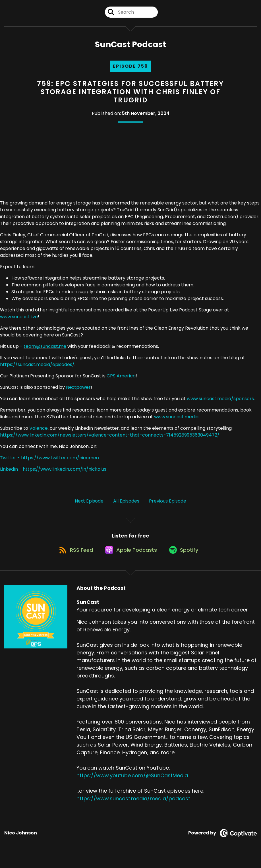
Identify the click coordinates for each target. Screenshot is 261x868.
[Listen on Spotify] (186, 558)
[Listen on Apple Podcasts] (130, 558)
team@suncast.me (45, 350)
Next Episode (89, 505)
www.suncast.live (19, 320)
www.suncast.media (176, 420)
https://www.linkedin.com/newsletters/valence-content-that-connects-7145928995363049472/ (110, 439)
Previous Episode (168, 505)
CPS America (121, 380)
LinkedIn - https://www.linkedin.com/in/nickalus (53, 473)
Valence (39, 432)
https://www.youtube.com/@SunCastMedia (132, 784)
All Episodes (126, 505)
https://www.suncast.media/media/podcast (133, 807)
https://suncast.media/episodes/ (37, 368)
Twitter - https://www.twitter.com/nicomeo (49, 461)
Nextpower (78, 391)
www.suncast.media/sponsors (220, 402)
